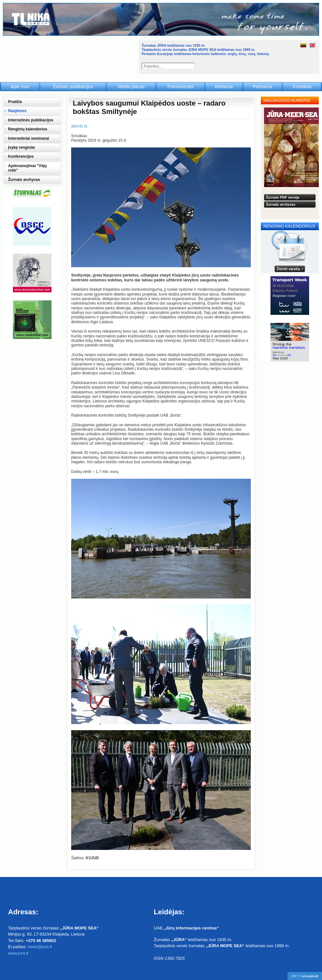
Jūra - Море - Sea (70, 56)
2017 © (305, 976)
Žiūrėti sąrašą (288, 269)
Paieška (192, 66)
